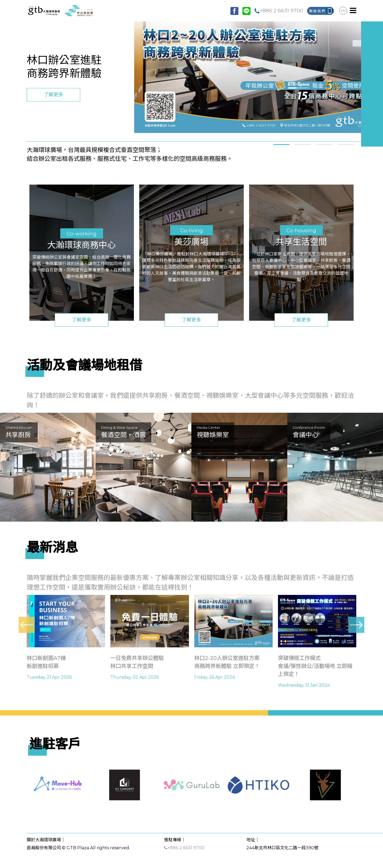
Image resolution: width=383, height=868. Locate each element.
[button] (281, 144)
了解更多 (53, 95)
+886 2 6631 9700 (279, 10)
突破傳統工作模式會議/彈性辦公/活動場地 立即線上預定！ (315, 666)
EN (343, 11)
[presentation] (27, 625)
